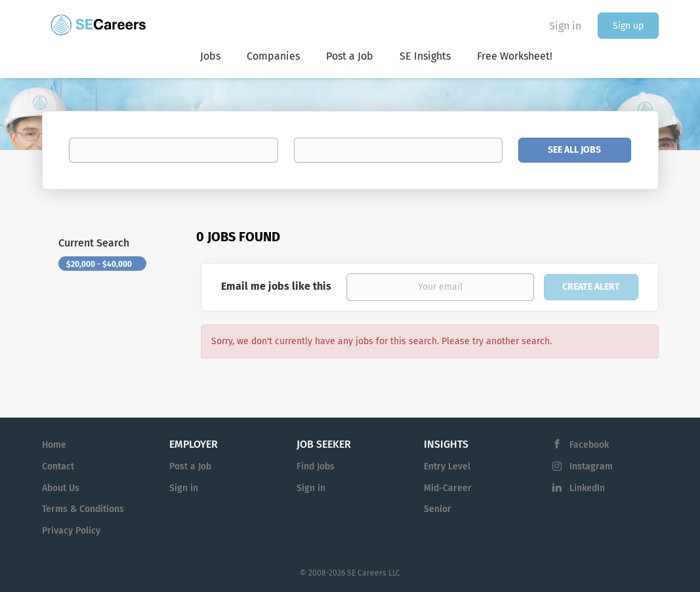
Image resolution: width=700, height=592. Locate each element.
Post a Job (190, 466)
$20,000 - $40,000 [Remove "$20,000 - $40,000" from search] (99, 264)
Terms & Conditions (83, 509)
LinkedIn (587, 488)
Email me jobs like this (276, 286)
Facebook (589, 445)
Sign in (565, 26)
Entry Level (447, 466)
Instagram (591, 466)
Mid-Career (448, 488)
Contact (58, 466)
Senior (438, 509)
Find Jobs (316, 466)
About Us (61, 488)
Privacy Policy (71, 531)
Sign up (628, 26)
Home (54, 445)
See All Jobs (574, 150)
